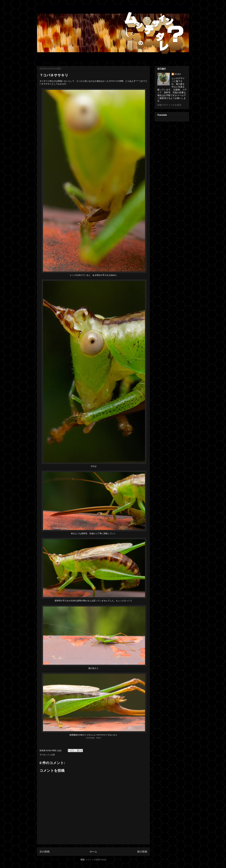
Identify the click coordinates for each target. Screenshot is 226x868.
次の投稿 (45, 852)
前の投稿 (142, 852)
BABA (178, 74)
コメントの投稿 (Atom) (96, 860)
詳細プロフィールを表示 (169, 105)
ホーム (93, 852)
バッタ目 (51, 755)
